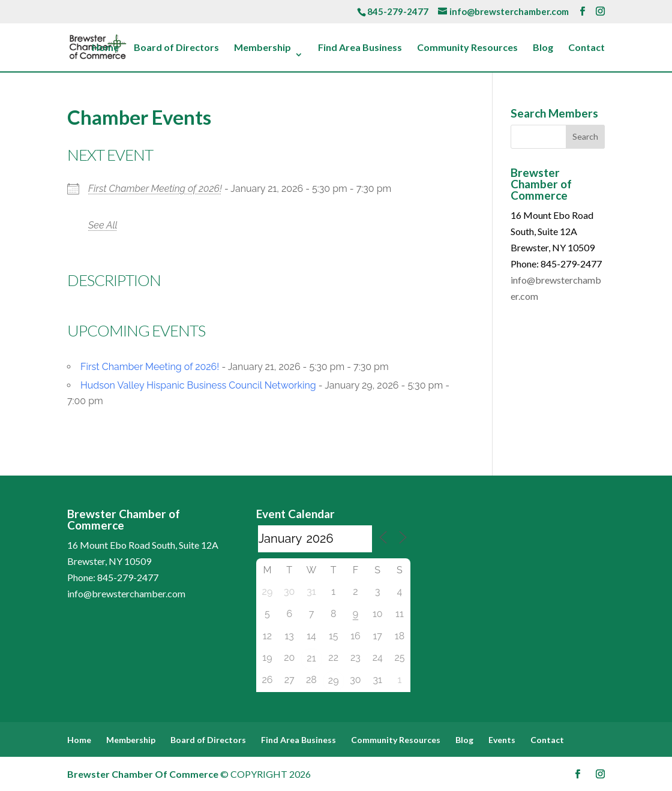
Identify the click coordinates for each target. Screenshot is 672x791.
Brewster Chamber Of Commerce (143, 774)
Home (105, 48)
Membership (262, 48)
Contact (586, 48)
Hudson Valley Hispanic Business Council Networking (198, 385)
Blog (543, 48)
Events (502, 740)
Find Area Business (360, 48)
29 (334, 680)
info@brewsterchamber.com (126, 593)
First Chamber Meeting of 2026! (155, 189)
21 (311, 658)
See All (103, 225)
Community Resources (467, 48)
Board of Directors (176, 48)
